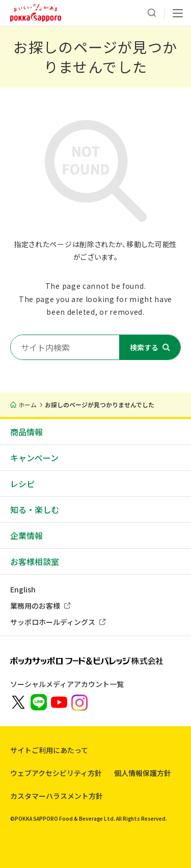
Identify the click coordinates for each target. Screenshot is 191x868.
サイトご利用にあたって (49, 750)
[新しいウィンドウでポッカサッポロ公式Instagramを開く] (79, 702)
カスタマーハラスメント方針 (57, 796)
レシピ (22, 484)
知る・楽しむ (35, 510)
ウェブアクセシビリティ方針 (56, 773)
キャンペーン (34, 458)
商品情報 (26, 432)
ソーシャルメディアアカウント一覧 (67, 684)
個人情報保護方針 (143, 773)
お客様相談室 (35, 561)
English (23, 589)
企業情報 (26, 535)
